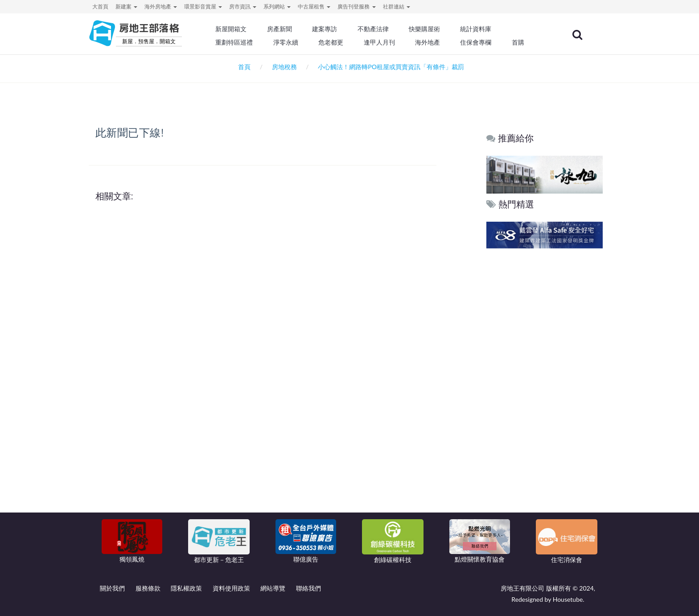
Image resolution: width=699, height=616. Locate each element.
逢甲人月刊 (385, 42)
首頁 (243, 67)
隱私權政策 (186, 588)
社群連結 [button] (397, 6)
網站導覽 (273, 588)
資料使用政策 (231, 588)
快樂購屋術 (429, 29)
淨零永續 (292, 42)
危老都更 (337, 42)
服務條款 (148, 588)
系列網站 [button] (277, 6)
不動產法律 (378, 29)
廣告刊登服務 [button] (356, 6)
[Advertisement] (545, 387)
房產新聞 (285, 29)
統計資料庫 (481, 29)
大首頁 (100, 6)
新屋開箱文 (238, 29)
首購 (522, 42)
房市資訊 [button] (243, 6)
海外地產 (432, 42)
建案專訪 (330, 29)
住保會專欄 (481, 42)
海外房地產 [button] (161, 6)
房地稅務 (284, 67)
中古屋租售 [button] (314, 6)
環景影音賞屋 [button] (203, 6)
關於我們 (112, 588)
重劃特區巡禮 (241, 42)
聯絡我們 (308, 588)
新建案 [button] (126, 6)
